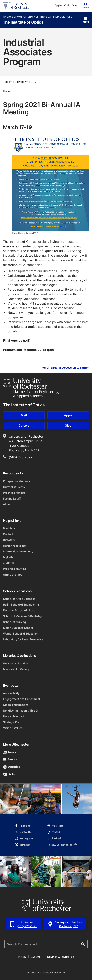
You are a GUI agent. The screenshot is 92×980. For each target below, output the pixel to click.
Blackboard (10, 528)
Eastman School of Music (19, 610)
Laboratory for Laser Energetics (23, 639)
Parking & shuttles (15, 569)
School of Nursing (14, 622)
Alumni (8, 504)
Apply (58, 5)
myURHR (9, 563)
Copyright (37, 957)
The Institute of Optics (23, 22)
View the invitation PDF (25, 233)
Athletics (12, 767)
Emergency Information (61, 957)
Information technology (18, 551)
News (9, 752)
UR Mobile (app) (13, 575)
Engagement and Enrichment (22, 699)
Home (7, 91)
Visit (67, 5)
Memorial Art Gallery (16, 669)
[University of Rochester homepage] (17, 6)
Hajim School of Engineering (21, 605)
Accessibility (11, 693)
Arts (9, 774)
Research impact (14, 716)
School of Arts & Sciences (19, 599)
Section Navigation (21, 82)
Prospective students (17, 481)
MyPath (8, 557)
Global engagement (15, 705)
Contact (8, 534)
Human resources (14, 546)
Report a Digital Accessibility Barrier (65, 368)
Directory (9, 540)
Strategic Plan (12, 722)
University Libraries (15, 663)
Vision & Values (13, 728)
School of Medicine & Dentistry (22, 616)
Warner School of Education (21, 633)
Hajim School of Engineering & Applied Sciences (38, 17)
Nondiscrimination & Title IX (21, 711)
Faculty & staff (12, 498)
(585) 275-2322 (21, 457)
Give (75, 5)
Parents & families (14, 493)
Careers (24, 426)
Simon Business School (18, 628)
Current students (14, 487)
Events (10, 759)
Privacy (22, 957)
